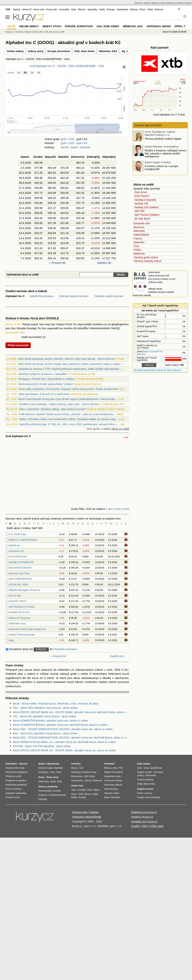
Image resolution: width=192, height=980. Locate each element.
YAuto (163, 3)
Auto (139, 768)
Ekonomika (77, 776)
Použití (135, 826)
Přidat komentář (18, 345)
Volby (140, 784)
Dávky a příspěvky (48, 787)
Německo (139, 227)
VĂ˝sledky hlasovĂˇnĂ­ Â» (145, 370)
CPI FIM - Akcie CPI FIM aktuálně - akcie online (42, 746)
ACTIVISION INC (18, 557)
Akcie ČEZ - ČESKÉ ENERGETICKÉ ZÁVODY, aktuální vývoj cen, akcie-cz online (63, 729)
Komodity (64, 10)
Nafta (95, 794)
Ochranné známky (113, 781)
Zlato (74, 10)
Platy (60, 781)
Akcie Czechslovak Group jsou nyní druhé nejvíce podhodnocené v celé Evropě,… (68, 399)
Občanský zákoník (113, 785)
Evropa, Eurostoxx (59, 51)
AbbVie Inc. (15, 545)
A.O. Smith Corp (17, 534)
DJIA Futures (142, 196)
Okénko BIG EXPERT (148, 125)
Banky (42, 764)
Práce (143, 10)
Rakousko (139, 231)
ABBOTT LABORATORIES (23, 540)
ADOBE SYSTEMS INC (21, 562)
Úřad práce (44, 781)
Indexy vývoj (36, 51)
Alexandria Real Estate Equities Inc (27, 629)
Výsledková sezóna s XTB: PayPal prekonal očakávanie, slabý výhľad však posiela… (70, 369)
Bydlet (180, 3)
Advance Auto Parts (19, 573)
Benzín (88, 794)
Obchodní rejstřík (142, 3)
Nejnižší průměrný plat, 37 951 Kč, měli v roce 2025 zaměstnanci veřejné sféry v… (69, 424)
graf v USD (68, 139)
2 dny (118, 509)
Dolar (59, 772)
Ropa (74, 794)
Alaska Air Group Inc (20, 618)
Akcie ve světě (120, 429)
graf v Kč (82, 143)
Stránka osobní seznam (109, 296)
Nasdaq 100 (141, 203)
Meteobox (171, 3)
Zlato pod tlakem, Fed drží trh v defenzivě (44, 394)
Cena (146, 768)
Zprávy (17, 10)
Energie (111, 10)
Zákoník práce (111, 789)
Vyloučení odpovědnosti (87, 817)
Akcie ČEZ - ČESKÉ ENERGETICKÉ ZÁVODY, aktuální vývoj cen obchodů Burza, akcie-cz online (71, 738)
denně (65, 147)
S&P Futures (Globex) (147, 215)
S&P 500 (139, 211)
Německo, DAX (108, 51)
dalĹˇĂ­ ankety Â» (174, 370)
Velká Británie (141, 235)
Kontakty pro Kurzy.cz (144, 821)
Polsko (137, 250)
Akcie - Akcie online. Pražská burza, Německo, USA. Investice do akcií (56, 704)
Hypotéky (92, 10)
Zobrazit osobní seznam (74, 296)
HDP (86, 776)
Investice (19, 32)
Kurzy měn (52, 10)
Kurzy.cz (9, 32)
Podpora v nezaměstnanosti (52, 795)
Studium (188, 3)
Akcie (28, 32)
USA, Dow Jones (85, 51)
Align (11, 640)
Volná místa (52, 777)
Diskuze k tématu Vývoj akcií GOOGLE (32, 318)
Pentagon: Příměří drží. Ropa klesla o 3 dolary (46, 379)
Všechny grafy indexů (146, 257)
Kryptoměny (77, 781)
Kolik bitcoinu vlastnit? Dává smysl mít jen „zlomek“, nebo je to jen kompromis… (67, 414)
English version (145, 789)
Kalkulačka (122, 10)
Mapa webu (149, 784)
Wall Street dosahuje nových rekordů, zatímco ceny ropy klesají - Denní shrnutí (66, 359)
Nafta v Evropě (79, 797)
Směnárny (43, 772)
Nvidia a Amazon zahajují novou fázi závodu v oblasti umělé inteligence (165, 153)
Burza (74, 768)
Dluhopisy (76, 772)
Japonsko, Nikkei (159, 26)
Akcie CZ (27, 10)
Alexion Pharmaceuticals (22, 635)
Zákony (134, 10)
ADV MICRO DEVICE (20, 568)
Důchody (43, 799)
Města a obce (111, 768)
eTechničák (150, 775)
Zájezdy (155, 3)
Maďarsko (139, 254)
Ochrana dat (80, 812)
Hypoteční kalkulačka (16, 793)
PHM (81, 794)
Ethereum (97, 781)
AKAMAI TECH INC (19, 612)
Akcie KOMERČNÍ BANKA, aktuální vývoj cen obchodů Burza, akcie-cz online (60, 725)
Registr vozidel (144, 772)
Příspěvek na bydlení (16, 781)
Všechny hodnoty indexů (147, 261)
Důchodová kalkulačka (16, 772)
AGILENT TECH (17, 601)
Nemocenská (45, 791)
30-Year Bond (142, 219)
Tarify (102, 10)
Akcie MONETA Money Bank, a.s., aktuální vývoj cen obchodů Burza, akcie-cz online (64, 742)
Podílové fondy (89, 772)
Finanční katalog (145, 780)
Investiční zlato (85, 790)
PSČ (121, 768)
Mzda (53, 781)
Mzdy (92, 776)
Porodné (57, 791)
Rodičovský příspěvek (16, 785)
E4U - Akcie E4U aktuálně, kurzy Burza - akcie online (45, 733)
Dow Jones (141, 192)
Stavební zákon (112, 793)
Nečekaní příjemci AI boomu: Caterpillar (42, 374)
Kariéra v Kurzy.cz (142, 817)
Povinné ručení (13, 797)
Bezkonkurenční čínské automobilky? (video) (46, 384)
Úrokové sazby (46, 768)
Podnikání (109, 764)
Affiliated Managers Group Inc (25, 590)
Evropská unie (142, 223)
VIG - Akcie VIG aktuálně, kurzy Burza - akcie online (44, 716)
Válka (150, 10)
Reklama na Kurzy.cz (144, 812)
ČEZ (81, 768)
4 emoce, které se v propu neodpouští (161, 167)
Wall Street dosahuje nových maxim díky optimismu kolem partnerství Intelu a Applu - (70, 364)
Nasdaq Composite (145, 200)
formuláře (115, 797)
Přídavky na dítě (13, 776)
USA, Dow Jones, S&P (54, 32)
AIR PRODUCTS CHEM (22, 607)
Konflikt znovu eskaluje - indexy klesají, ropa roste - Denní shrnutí (59, 404)
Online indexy (15, 51)
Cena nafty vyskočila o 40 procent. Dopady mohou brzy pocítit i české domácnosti (68, 389)
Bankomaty (53, 764)
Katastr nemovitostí (114, 772)
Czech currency (145, 793)
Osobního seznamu (65, 649)
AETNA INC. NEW (18, 585)
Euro (53, 772)
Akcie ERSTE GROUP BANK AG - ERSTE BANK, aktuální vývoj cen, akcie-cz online (64, 750)
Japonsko (139, 242)
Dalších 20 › (105, 263)
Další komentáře (32, 337)
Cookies (94, 812)
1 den (109, 509)
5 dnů (126, 509)
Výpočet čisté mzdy (15, 768)
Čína (136, 246)
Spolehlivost (156, 768)
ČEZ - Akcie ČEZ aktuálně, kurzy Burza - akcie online (45, 708)
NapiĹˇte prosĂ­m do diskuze (150, 353)
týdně (74, 147)
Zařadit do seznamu (41, 296)
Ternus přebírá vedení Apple (163, 139)
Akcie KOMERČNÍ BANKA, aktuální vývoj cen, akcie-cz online (50, 721)
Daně (107, 797)
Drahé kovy (77, 786)
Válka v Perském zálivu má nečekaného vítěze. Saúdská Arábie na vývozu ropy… (69, 419)
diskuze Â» (161, 370)
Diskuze (159, 10)
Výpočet (23, 764)
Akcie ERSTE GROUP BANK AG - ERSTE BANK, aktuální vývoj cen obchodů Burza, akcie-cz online (71, 712)
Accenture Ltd (16, 551)
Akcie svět (39, 10)
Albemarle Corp (17, 623)
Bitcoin (82, 10)
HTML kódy (157, 826)
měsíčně (85, 147)
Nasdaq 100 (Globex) (147, 207)
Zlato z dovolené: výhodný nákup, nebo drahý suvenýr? (52, 409)
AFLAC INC (15, 596)
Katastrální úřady (113, 776)
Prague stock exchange (149, 797)
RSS (145, 826)
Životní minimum (14, 789)
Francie (138, 239)
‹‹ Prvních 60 (58, 263)
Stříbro (96, 790)
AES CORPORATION (20, 579)
